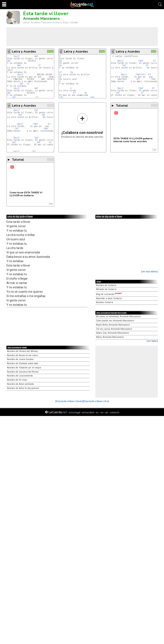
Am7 (36, 56)
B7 (74, 93)
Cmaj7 (17, 56)
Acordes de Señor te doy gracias (23, 388)
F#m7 (141, 61)
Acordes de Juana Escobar (20, 359)
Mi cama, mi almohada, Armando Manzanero (118, 316)
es (97, 412)
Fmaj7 (20, 75)
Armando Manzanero (41, 19)
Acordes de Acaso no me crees (22, 355)
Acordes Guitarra (105, 302)
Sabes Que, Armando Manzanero (112, 333)
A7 (60, 72)
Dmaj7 (120, 61)
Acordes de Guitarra (106, 285)
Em (60, 65)
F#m (92, 97)
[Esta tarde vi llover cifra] (96, 401)
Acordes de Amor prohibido (20, 384)
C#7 (61, 97)
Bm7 (36, 110)
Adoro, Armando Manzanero (110, 337)
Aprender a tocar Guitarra (109, 298)
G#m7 (120, 79)
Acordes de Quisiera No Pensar (23, 372)
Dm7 (9, 61)
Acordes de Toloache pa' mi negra (24, 368)
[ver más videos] (149, 271)
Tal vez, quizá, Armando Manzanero (114, 329)
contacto (114, 412)
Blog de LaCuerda (109, 294)
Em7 (124, 65)
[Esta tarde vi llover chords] (69, 401)
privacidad (88, 412)
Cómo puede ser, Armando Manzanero (115, 321)
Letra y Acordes (24, 52)
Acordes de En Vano (17, 380)
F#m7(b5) (141, 75)
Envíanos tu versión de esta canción (82, 125)
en (102, 412)
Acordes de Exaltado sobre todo (23, 363)
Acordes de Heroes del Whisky (22, 351)
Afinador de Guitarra (106, 289)
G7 (39, 65)
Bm (60, 61)
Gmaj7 (124, 75)
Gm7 (44, 115)
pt (107, 412)
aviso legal (75, 412)
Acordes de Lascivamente (20, 376)
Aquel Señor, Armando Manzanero (113, 325)
